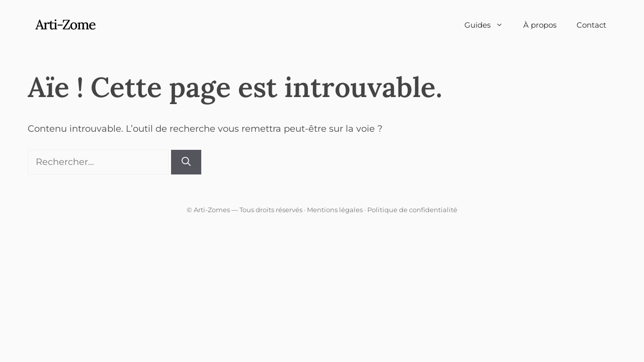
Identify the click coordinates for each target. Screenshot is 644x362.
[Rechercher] (186, 162)
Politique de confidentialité (412, 210)
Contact (591, 25)
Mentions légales (335, 210)
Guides (489, 25)
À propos (540, 25)
